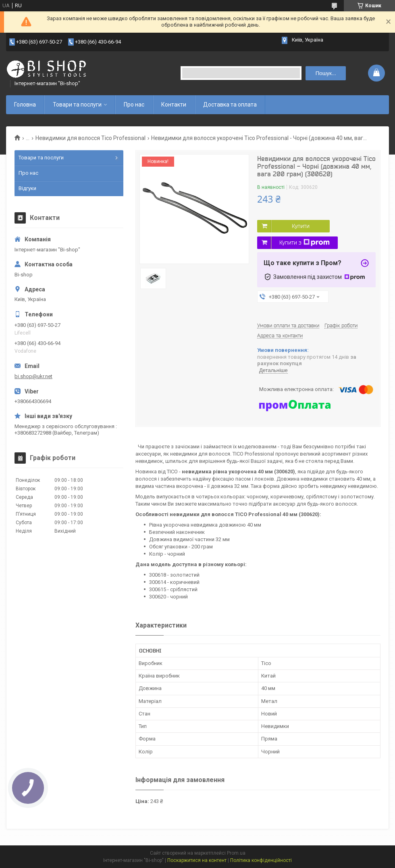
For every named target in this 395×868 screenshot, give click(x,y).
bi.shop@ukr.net (33, 376)
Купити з (305, 243)
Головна (25, 105)
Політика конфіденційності (261, 860)
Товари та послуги (77, 105)
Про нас (134, 105)
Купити (301, 226)
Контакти (174, 105)
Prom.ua (236, 853)
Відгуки (27, 188)
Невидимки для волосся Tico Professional (90, 138)
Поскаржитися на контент (197, 860)
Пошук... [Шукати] (326, 73)
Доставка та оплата (230, 105)
